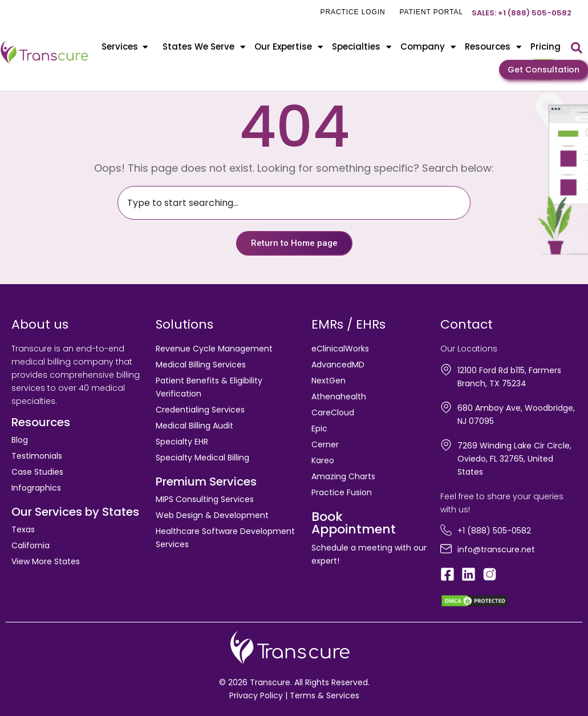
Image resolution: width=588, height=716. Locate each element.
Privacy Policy (256, 695)
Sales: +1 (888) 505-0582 (522, 13)
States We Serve (204, 47)
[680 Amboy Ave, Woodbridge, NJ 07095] (446, 407)
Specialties (362, 47)
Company (428, 47)
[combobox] (294, 203)
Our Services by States (75, 512)
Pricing (546, 46)
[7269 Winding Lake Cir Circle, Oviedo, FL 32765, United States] (446, 445)
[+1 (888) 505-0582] (446, 530)
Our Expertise (289, 47)
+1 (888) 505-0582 (494, 531)
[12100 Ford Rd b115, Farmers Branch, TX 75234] (446, 370)
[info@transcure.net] (446, 549)
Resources (493, 47)
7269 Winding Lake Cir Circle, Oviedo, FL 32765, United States (514, 459)
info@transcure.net (496, 549)
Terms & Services (325, 695)
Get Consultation (544, 70)
